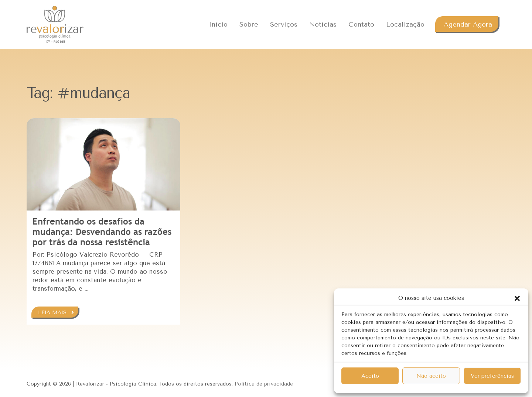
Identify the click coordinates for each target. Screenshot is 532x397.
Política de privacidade (264, 384)
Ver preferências (492, 376)
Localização (405, 24)
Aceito (370, 376)
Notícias (323, 24)
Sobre (249, 24)
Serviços (284, 24)
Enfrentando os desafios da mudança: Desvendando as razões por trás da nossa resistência (102, 232)
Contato (361, 24)
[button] (517, 298)
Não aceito (431, 376)
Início (218, 24)
